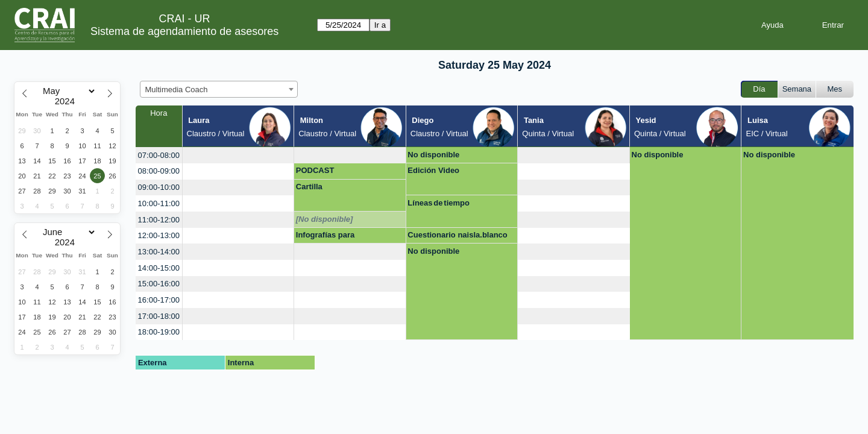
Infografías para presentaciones (325, 237)
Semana (797, 89)
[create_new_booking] (238, 155)
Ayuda (772, 25)
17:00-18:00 (159, 316)
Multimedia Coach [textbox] (177, 90)
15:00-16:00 (159, 284)
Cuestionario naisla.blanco (457, 235)
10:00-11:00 (159, 203)
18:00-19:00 (159, 332)
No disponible (433, 155)
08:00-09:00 (159, 171)
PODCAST (315, 170)
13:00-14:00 (159, 252)
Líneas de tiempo (439, 203)
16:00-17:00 (159, 300)
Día (759, 89)
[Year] (68, 101)
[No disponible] (325, 219)
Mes (835, 89)
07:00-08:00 (159, 155)
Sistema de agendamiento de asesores (184, 31)
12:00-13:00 (159, 235)
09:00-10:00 (159, 187)
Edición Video (433, 170)
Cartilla (309, 187)
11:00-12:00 (159, 220)
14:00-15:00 (159, 268)
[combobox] (219, 89)
